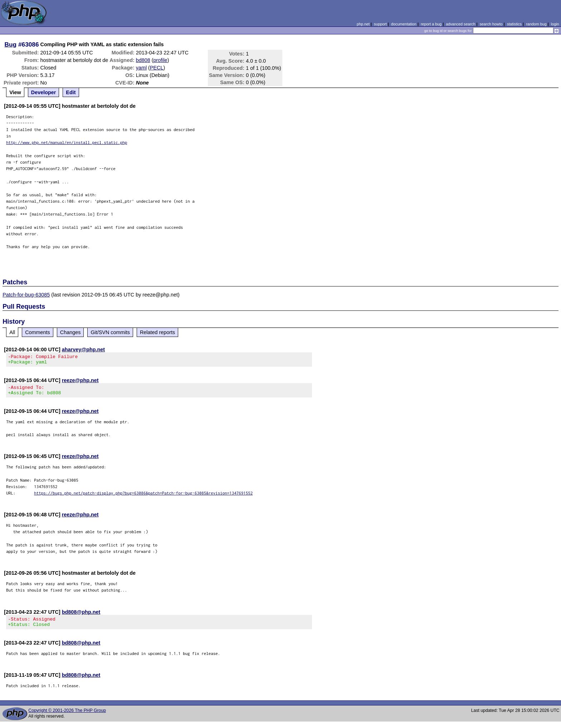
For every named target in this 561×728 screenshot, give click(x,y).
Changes (70, 332)
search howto (491, 24)
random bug (536, 24)
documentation (404, 24)
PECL (157, 68)
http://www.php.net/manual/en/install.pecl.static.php (67, 142)
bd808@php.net (81, 616)
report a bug (431, 24)
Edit (71, 92)
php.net (363, 24)
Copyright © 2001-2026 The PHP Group (67, 717)
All (12, 332)
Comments (38, 332)
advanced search (460, 24)
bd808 (143, 60)
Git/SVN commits (110, 332)
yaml (141, 68)
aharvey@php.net (83, 349)
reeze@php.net (80, 382)
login (555, 24)
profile (160, 60)
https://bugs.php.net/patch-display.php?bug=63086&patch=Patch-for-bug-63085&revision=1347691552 (143, 497)
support (380, 24)
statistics (514, 24)
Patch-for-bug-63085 (26, 295)
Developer (44, 92)
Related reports (157, 332)
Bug (11, 44)
